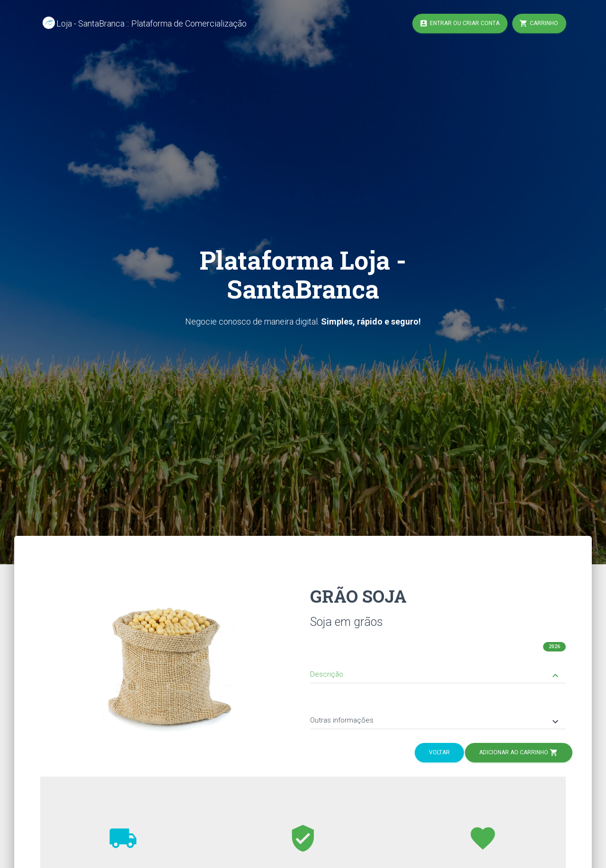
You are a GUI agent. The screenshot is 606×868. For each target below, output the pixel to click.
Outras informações (436, 721)
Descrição (436, 675)
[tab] (438, 667)
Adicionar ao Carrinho (519, 753)
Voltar (439, 752)
